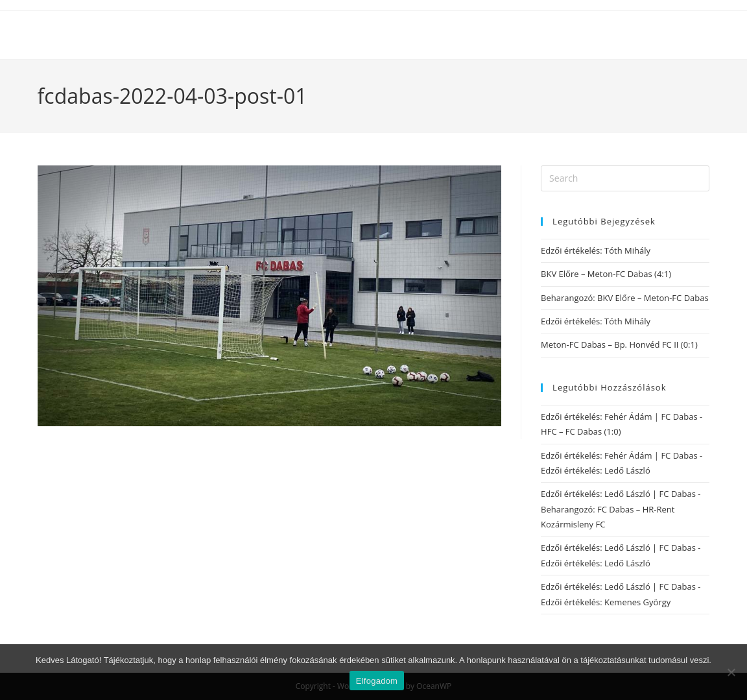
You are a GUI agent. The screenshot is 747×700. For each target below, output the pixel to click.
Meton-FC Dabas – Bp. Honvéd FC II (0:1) (619, 344)
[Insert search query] (625, 178)
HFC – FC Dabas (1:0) (581, 431)
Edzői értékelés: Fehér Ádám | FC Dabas (619, 416)
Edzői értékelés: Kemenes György (606, 602)
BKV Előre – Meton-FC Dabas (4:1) (606, 274)
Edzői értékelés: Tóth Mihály (596, 250)
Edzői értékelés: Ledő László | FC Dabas (618, 494)
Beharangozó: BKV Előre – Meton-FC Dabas (625, 298)
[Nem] (731, 672)
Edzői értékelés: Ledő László (596, 470)
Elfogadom (377, 681)
